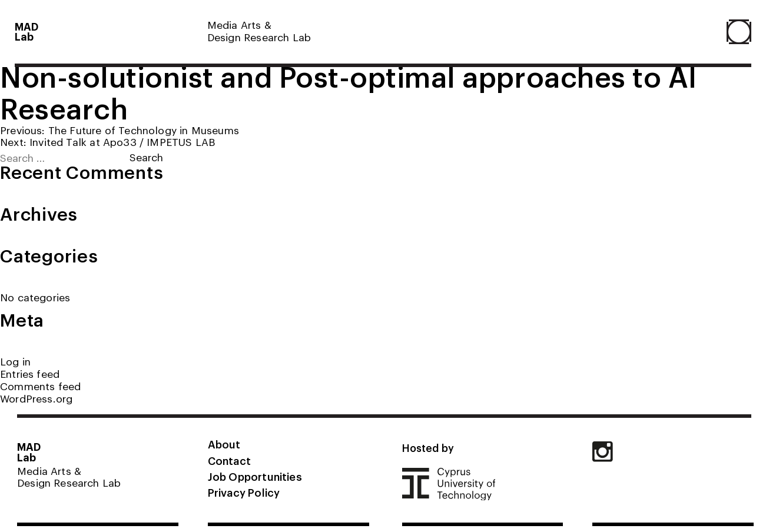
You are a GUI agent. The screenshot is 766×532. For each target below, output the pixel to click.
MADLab (27, 31)
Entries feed (30, 373)
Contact (229, 460)
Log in (15, 361)
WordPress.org (36, 398)
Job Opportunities (255, 476)
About (224, 444)
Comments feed (40, 386)
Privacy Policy (244, 492)
